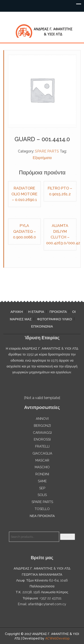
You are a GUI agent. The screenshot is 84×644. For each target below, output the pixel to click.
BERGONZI (42, 426)
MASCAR (42, 460)
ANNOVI (42, 419)
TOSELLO (42, 509)
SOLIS (42, 495)
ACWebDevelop (57, 638)
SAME (42, 481)
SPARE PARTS (47, 151)
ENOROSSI (42, 439)
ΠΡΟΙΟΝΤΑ (58, 312)
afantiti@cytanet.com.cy (47, 604)
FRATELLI (42, 446)
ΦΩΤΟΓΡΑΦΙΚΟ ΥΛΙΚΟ (54, 319)
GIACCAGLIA (42, 453)
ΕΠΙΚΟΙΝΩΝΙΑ (42, 326)
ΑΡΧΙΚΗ (17, 312)
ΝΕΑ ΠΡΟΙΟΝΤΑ (42, 516)
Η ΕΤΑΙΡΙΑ (36, 312)
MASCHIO (42, 467)
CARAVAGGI (42, 433)
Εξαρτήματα (42, 158)
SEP (42, 488)
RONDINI (42, 474)
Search (68, 537)
